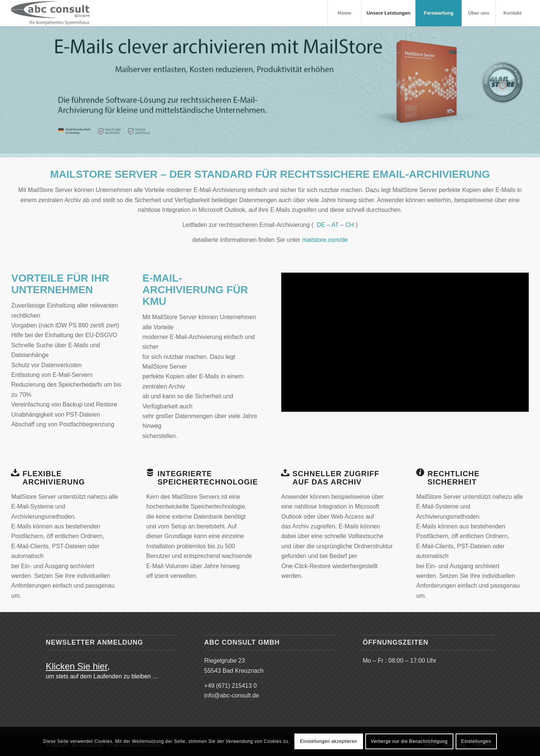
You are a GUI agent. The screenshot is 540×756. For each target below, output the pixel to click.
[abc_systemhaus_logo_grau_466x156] (50, 13)
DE (321, 225)
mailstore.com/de (325, 240)
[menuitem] (344, 13)
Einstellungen (476, 741)
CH (350, 225)
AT (335, 225)
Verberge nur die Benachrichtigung (409, 741)
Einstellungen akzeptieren (328, 741)
